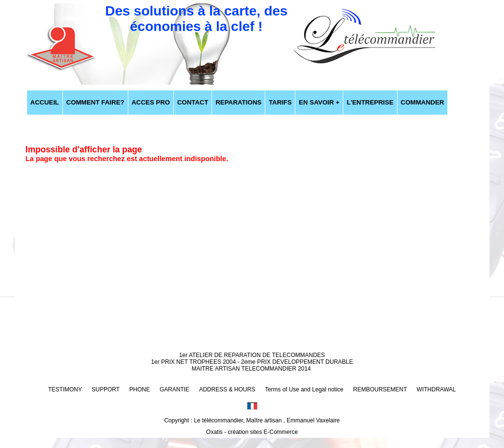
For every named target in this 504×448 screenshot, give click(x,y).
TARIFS (280, 102)
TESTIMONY (65, 389)
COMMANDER (423, 102)
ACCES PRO (151, 102)
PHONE (140, 389)
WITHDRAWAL (436, 389)
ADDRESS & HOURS (227, 389)
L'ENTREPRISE (370, 102)
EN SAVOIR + (319, 102)
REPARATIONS (238, 102)
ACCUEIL (45, 102)
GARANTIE (175, 389)
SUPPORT (106, 389)
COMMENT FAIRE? (95, 102)
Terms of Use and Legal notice (304, 389)
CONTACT (193, 102)
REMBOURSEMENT (380, 389)
